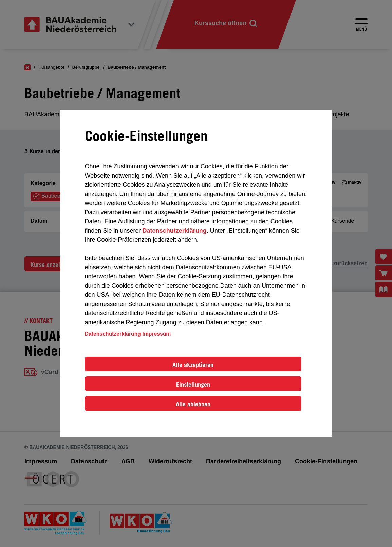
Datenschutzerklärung (175, 231)
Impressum (156, 334)
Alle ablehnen (193, 404)
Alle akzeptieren (193, 365)
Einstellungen (193, 384)
